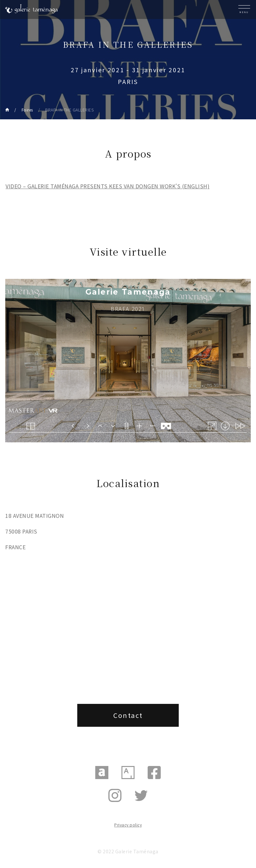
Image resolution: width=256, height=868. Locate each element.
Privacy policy (128, 825)
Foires (27, 110)
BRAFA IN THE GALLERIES (69, 110)
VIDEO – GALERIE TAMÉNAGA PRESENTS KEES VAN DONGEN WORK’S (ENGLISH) (108, 186)
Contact (128, 715)
